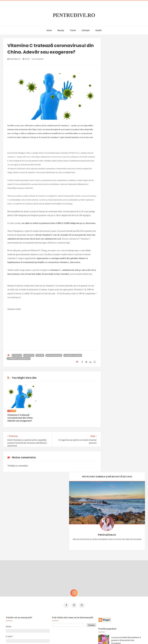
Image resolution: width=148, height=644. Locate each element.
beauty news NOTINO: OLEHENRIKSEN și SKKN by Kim (126, 613)
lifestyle (29, 355)
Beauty (61, 30)
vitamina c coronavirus (19, 359)
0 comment (37, 59)
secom (40, 355)
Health (98, 30)
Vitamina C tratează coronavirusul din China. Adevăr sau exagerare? (20, 418)
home (49, 30)
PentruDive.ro (74, 15)
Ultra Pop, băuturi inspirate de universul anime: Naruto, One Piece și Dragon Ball (126, 585)
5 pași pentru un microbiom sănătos (125, 599)
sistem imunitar (54, 355)
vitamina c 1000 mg (73, 355)
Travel (73, 30)
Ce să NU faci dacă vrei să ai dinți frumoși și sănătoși (126, 570)
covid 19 (17, 355)
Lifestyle (86, 30)
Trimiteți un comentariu (18, 466)
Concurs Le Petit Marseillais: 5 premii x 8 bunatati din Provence (126, 557)
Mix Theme (98, 636)
